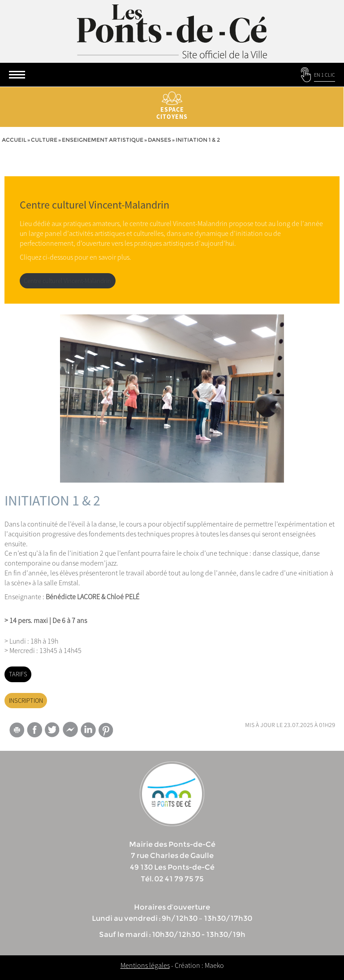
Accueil (14, 140)
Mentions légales (145, 965)
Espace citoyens (172, 106)
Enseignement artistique (103, 140)
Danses (159, 140)
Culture (44, 140)
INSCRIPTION (26, 701)
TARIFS (18, 674)
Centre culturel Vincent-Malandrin (67, 281)
